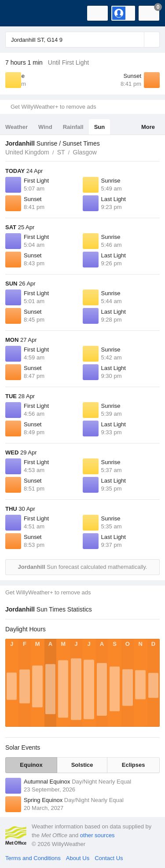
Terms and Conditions (33, 858)
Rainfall (73, 127)
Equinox (31, 765)
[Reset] (136, 40)
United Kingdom (27, 152)
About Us (78, 858)
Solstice (82, 765)
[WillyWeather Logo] (20, 13)
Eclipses (134, 765)
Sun (100, 127)
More (148, 127)
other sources (97, 835)
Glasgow (85, 152)
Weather (16, 127)
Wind (45, 127)
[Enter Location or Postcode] (82, 40)
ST (61, 152)
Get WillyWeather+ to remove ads (53, 107)
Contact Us (109, 858)
